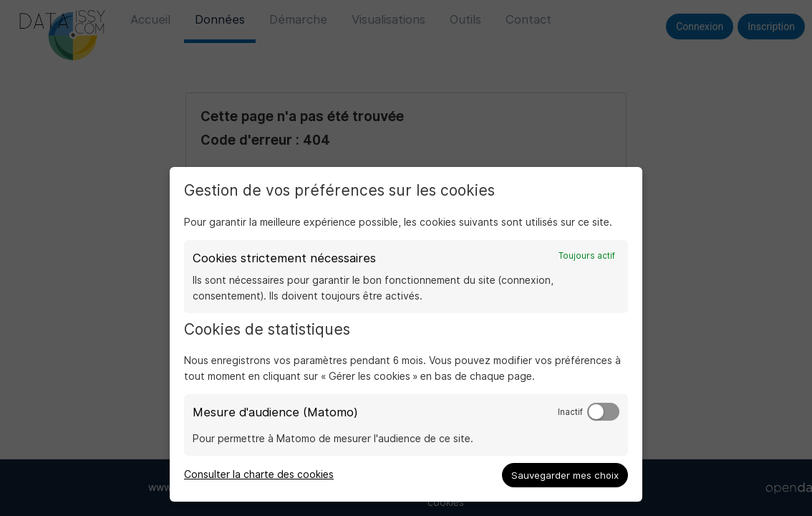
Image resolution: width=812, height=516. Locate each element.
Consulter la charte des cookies (259, 474)
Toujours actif (587, 256)
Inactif (570, 412)
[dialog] (406, 334)
